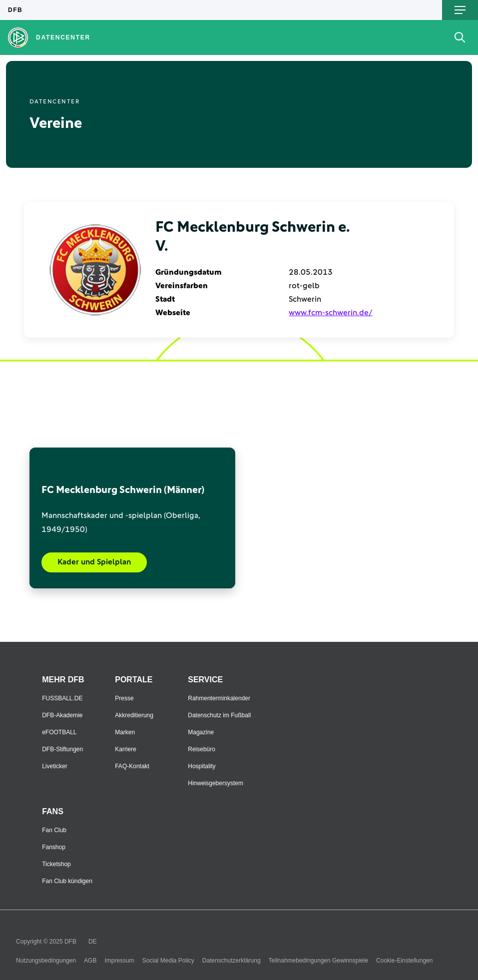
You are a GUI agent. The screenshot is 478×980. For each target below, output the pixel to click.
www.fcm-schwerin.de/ (330, 313)
